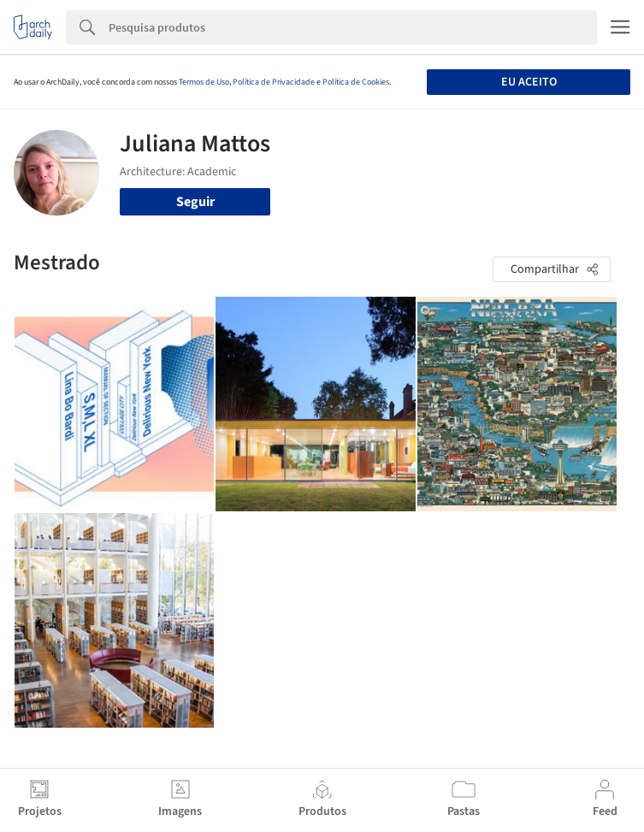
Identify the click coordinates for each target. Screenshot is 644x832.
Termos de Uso (204, 82)
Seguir (195, 202)
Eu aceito (529, 82)
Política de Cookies (356, 82)
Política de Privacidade (274, 82)
